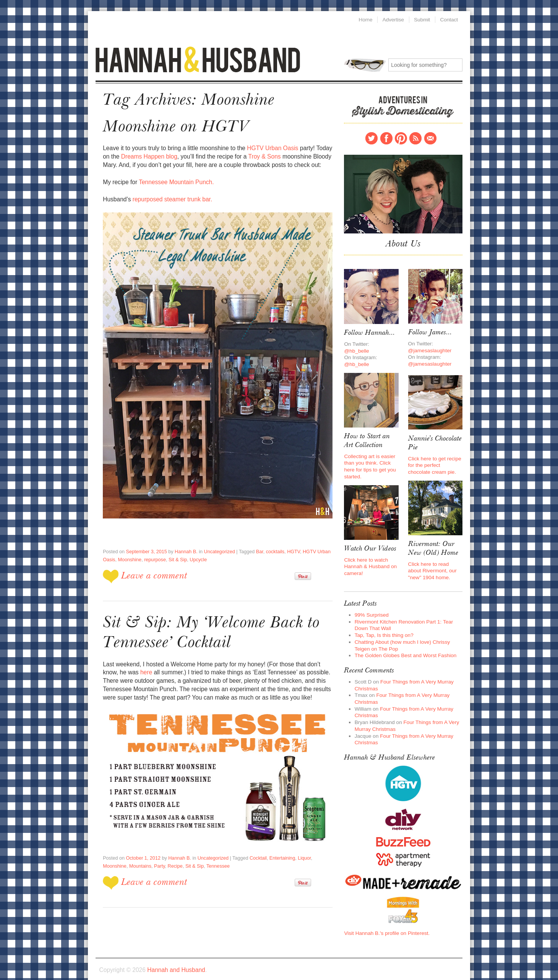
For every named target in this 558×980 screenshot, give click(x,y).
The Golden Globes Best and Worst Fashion (403, 644)
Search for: (365, 64)
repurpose (153, 553)
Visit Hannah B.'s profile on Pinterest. (385, 917)
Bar (254, 545)
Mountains (114, 854)
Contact (430, 136)
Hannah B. (183, 545)
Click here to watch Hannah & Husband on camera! (369, 559)
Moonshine (129, 553)
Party (132, 854)
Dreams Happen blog (139, 153)
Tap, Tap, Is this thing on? (383, 625)
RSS (415, 136)
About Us (403, 242)
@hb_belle (356, 347)
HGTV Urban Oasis (267, 145)
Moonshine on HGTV (173, 125)
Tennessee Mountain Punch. (174, 178)
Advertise (393, 19)
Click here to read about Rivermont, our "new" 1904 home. (435, 563)
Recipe (147, 854)
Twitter (371, 136)
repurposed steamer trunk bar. (171, 195)
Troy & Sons (251, 153)
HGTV (286, 545)
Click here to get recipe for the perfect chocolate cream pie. (435, 459)
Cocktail (252, 846)
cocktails (269, 545)
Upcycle (195, 553)
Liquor (297, 846)
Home (364, 19)
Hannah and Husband (198, 59)
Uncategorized (215, 545)
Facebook (386, 136)
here (128, 662)
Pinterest (401, 136)
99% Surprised (371, 605)
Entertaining (276, 846)
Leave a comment (153, 569)
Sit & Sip (175, 553)
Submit (422, 19)
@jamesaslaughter (429, 346)
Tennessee (189, 854)
